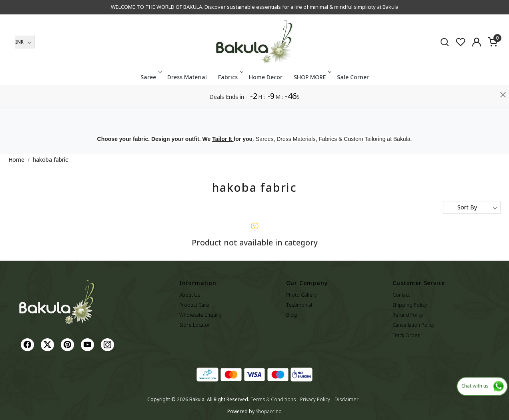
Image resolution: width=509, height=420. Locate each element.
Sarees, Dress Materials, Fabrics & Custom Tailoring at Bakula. (334, 139)
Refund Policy (408, 315)
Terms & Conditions (273, 399)
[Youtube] (88, 344)
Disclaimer (347, 399)
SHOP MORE (312, 99)
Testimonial (299, 305)
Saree (150, 99)
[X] (48, 344)
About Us (190, 295)
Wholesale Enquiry (200, 315)
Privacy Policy (315, 399)
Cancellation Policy (414, 325)
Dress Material (187, 99)
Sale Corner (353, 99)
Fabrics (230, 99)
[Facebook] (28, 344)
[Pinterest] (68, 344)
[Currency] (25, 64)
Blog (292, 315)
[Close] (503, 10)
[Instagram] (108, 344)
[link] (445, 64)
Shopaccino (269, 411)
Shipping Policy (410, 305)
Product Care (194, 305)
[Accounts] (477, 64)
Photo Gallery (302, 295)
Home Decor (266, 99)
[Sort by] (472, 207)
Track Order (406, 335)
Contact (401, 295)
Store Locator (195, 325)
